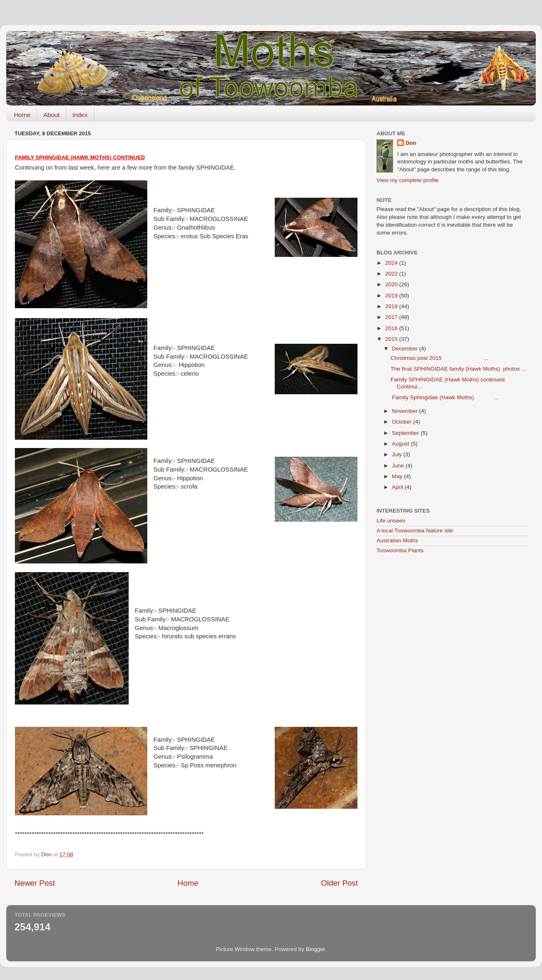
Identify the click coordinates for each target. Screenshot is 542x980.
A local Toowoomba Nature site (415, 531)
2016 (392, 328)
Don (411, 143)
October (403, 422)
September (406, 433)
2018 (392, 306)
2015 (392, 339)
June (399, 466)
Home (22, 115)
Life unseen (391, 521)
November (405, 411)
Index (80, 115)
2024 (392, 263)
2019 (392, 296)
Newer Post (35, 883)
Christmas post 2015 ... (439, 358)
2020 (392, 284)
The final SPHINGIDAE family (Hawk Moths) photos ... (458, 369)
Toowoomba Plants (400, 550)
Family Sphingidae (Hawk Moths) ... (445, 397)
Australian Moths (397, 540)
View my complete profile (408, 180)
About (52, 115)
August (401, 444)
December (405, 349)
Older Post (339, 883)
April (398, 487)
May (398, 476)
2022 (392, 274)
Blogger (315, 949)
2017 (392, 317)
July (398, 454)
